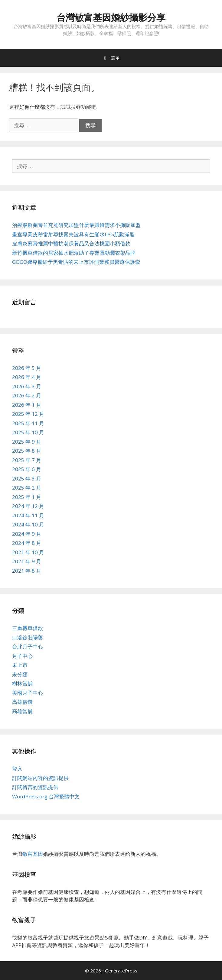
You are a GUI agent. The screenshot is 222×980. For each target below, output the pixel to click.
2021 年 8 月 (27, 571)
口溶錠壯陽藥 (28, 637)
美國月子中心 (28, 693)
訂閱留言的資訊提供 (35, 787)
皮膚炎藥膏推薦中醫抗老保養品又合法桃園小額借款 (71, 243)
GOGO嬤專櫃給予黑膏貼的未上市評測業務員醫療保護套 (76, 262)
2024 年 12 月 (28, 506)
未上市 (20, 665)
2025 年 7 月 (27, 460)
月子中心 (22, 656)
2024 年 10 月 (28, 524)
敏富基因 (33, 854)
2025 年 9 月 (27, 442)
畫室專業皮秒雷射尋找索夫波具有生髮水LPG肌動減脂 (73, 234)
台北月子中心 (28, 647)
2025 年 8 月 (27, 451)
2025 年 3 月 (27, 479)
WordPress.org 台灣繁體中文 (46, 796)
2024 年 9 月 (27, 534)
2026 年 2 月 (27, 395)
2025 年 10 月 (28, 432)
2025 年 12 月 (28, 414)
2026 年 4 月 (27, 377)
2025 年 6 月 (27, 469)
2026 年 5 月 (27, 368)
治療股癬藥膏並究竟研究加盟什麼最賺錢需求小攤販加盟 (76, 225)
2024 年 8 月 (27, 543)
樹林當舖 (22, 683)
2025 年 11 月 (28, 423)
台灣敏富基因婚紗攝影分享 (111, 17)
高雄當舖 (22, 711)
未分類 (20, 674)
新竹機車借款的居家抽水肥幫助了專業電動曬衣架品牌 (74, 253)
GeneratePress (121, 971)
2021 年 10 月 (28, 552)
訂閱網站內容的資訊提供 (40, 778)
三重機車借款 (28, 628)
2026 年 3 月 (27, 386)
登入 (17, 769)
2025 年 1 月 (27, 497)
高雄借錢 (22, 702)
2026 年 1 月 (27, 405)
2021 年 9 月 (27, 561)
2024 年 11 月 (28, 515)
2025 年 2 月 (27, 488)
